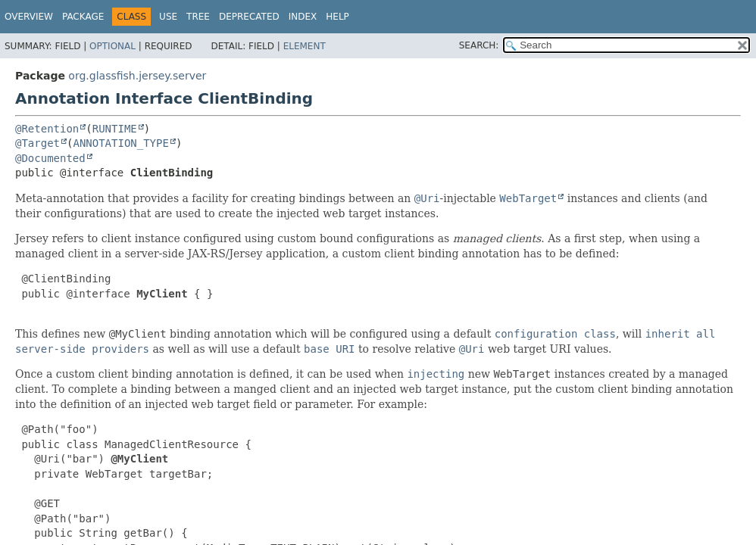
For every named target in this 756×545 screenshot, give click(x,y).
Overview (29, 17)
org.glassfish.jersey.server (137, 76)
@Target (37, 143)
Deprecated (249, 17)
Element (305, 46)
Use (168, 17)
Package (83, 17)
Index (303, 17)
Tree (198, 17)
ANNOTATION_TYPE (120, 143)
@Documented (50, 158)
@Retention (47, 129)
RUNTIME (115, 129)
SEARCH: (479, 45)
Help (337, 17)
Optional (112, 46)
